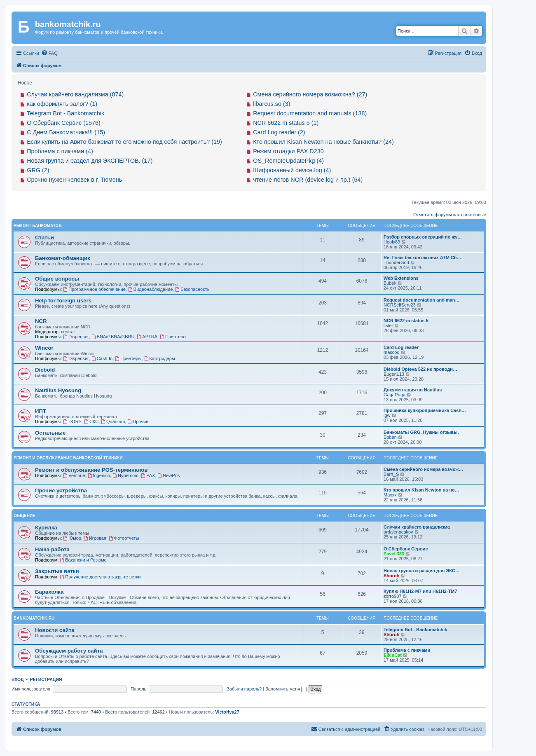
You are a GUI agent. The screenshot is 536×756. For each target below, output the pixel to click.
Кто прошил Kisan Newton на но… (421, 490)
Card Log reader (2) (279, 132)
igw (387, 415)
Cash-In (102, 358)
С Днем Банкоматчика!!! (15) (66, 132)
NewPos (169, 475)
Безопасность (192, 289)
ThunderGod (396, 262)
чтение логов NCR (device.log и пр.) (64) (308, 180)
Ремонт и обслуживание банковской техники (68, 458)
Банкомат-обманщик (63, 258)
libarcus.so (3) (272, 104)
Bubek (390, 283)
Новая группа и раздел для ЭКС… (422, 571)
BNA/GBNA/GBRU (113, 337)
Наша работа (52, 549)
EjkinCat (393, 655)
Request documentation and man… (422, 300)
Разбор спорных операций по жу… (423, 237)
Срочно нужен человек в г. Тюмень (74, 180)
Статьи (44, 238)
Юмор (72, 538)
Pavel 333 (394, 554)
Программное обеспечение (94, 289)
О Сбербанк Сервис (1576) (64, 123)
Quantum (113, 421)
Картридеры (160, 358)
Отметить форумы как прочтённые (450, 215)
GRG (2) (38, 170)
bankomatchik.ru (34, 618)
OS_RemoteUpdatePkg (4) (288, 161)
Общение (25, 516)
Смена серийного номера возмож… (423, 469)
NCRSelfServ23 (400, 305)
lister (388, 325)
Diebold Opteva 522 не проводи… (420, 369)
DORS (72, 421)
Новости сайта (55, 630)
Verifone (74, 475)
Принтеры (173, 337)
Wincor (44, 348)
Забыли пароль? (244, 689)
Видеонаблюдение (150, 289)
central (68, 332)
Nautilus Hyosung (58, 390)
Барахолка (49, 592)
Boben (390, 437)
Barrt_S (391, 474)
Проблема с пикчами (407, 650)
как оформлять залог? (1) (62, 104)
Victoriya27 (227, 712)
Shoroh (392, 576)
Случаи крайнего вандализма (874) (75, 94)
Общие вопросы (57, 279)
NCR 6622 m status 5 (406, 321)
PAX (148, 475)
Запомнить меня (286, 689)
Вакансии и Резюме (83, 560)
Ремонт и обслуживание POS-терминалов (91, 470)
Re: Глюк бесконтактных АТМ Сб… (422, 257)
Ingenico (99, 475)
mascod (392, 352)
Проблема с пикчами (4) (60, 151)
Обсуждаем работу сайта (69, 651)
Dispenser (76, 337)
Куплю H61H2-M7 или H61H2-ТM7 (420, 591)
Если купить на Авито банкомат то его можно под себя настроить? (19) (124, 142)
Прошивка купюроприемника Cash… (425, 410)
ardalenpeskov (398, 532)
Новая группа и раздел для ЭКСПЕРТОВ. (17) (90, 161)
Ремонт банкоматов (38, 226)
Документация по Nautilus (413, 390)
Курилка (46, 528)
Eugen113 (394, 374)
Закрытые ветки (57, 571)
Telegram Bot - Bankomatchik (66, 113)
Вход (18, 679)
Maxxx (390, 495)
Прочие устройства (61, 490)
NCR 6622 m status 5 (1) (286, 123)
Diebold (45, 370)
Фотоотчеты (124, 538)
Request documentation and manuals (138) (310, 113)
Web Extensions (401, 278)
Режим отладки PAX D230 (288, 151)
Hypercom (125, 475)
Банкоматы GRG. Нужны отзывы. (421, 432)
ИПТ (41, 411)
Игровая (95, 538)
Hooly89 (392, 242)
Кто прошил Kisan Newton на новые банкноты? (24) (323, 142)
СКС (91, 421)
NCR (41, 321)
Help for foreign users (63, 301)
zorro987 (392, 596)
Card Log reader (401, 347)
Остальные (50, 433)
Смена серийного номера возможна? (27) (310, 94)
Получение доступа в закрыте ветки (100, 577)
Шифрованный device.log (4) (292, 170)
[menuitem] (49, 53)
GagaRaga (394, 395)
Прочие (138, 421)
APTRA (147, 337)
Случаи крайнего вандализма (417, 527)
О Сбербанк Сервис (406, 549)
